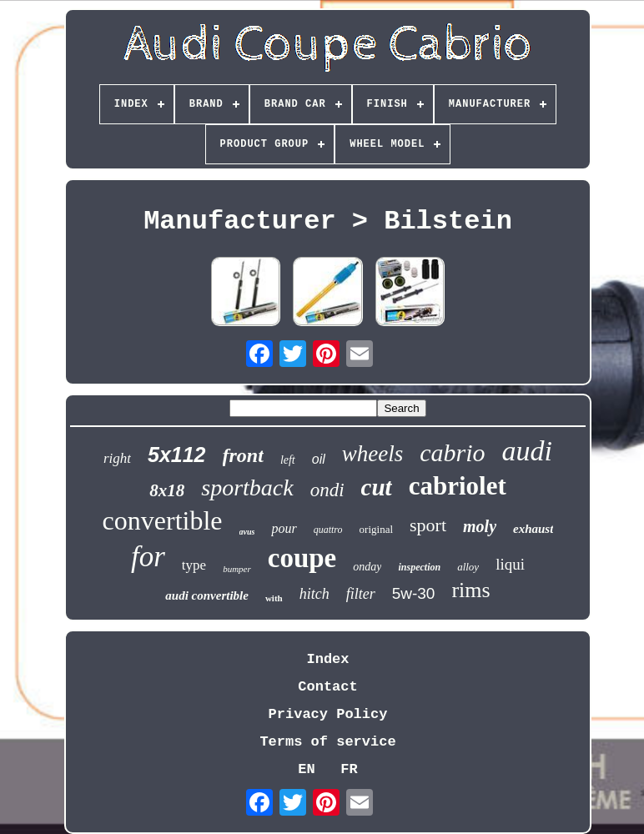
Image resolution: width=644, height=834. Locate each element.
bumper (237, 569)
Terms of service (327, 742)
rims (470, 590)
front (243, 455)
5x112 (177, 455)
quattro (328, 530)
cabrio (452, 452)
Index (327, 659)
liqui (510, 564)
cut (377, 487)
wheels (373, 454)
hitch (314, 594)
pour (284, 528)
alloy (468, 567)
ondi (327, 490)
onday (367, 567)
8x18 (167, 490)
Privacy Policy (328, 714)
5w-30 (414, 593)
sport (428, 525)
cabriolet (458, 486)
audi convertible (207, 595)
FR (349, 769)
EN (306, 769)
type (194, 565)
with (274, 598)
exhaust (533, 529)
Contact (327, 687)
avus (247, 532)
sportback (247, 487)
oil (319, 459)
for (148, 557)
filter (361, 594)
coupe (302, 558)
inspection (419, 567)
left (288, 460)
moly (480, 526)
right (117, 458)
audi (527, 451)
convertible (163, 520)
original (376, 529)
